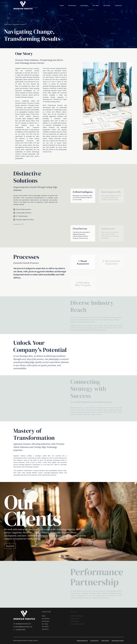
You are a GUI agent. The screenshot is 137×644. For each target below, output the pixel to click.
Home (62, 6)
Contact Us (118, 6)
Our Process (84, 6)
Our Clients (107, 6)
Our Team (96, 6)
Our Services (72, 6)
